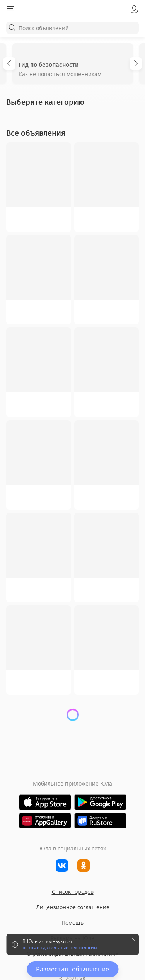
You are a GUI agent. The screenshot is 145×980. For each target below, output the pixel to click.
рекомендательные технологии (60, 948)
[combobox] (72, 28)
